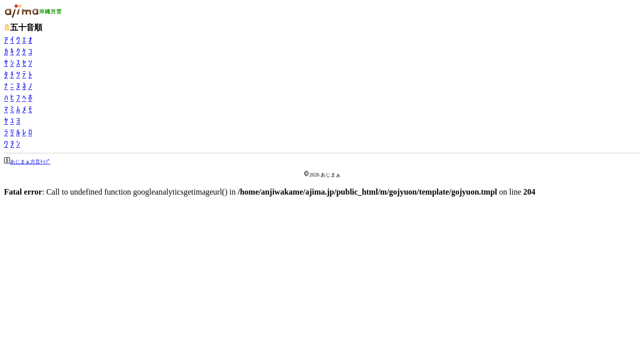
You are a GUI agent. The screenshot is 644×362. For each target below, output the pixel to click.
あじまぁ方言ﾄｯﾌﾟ (30, 162)
